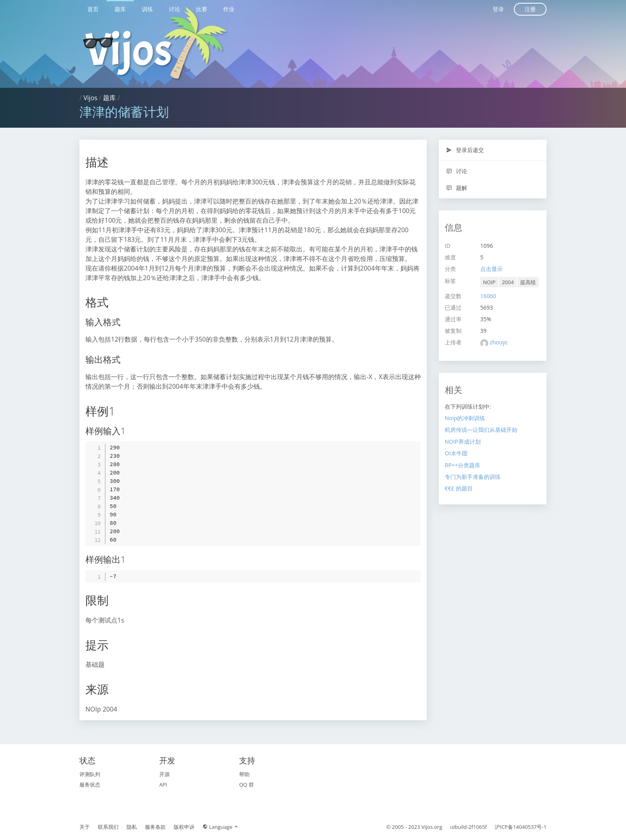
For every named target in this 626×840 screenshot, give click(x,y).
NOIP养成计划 (463, 442)
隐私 (132, 827)
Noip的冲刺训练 (465, 418)
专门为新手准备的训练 (473, 477)
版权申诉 (184, 827)
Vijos (90, 98)
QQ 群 (247, 785)
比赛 (202, 9)
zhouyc (499, 342)
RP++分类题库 (463, 465)
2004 (508, 282)
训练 (147, 9)
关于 (85, 827)
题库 (120, 9)
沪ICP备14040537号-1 (521, 827)
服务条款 (155, 827)
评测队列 (90, 774)
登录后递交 (465, 150)
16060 (488, 296)
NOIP (489, 282)
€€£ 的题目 (459, 488)
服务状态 (90, 785)
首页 (93, 9)
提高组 (528, 282)
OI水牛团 (456, 453)
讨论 (174, 9)
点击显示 (491, 269)
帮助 (244, 774)
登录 (498, 9)
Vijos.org (432, 827)
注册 (530, 9)
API (163, 785)
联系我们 (108, 827)
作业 (229, 9)
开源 (164, 774)
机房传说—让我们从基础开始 (481, 430)
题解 (457, 188)
